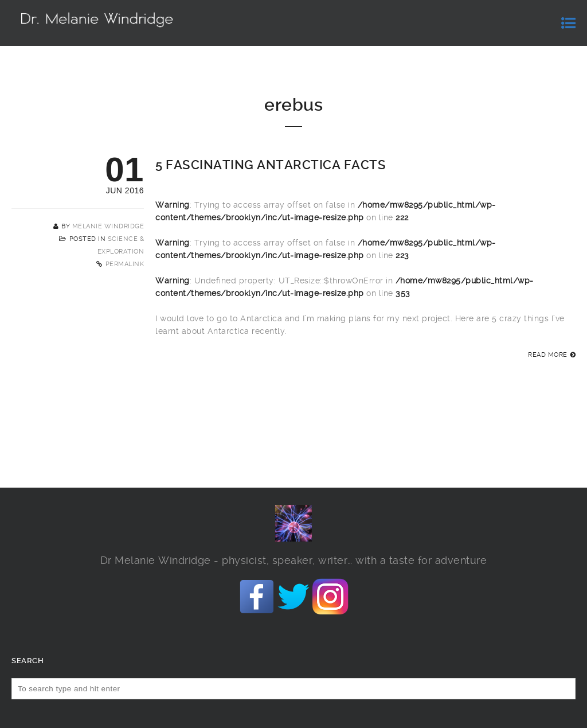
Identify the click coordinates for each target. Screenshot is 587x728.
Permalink (125, 264)
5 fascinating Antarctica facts (271, 165)
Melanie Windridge (108, 226)
